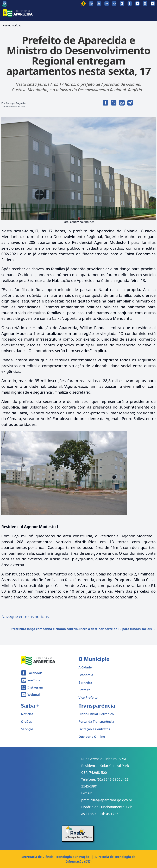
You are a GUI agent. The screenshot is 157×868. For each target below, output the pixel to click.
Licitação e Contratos (94, 729)
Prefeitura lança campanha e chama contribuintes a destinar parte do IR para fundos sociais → (83, 629)
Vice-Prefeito (88, 697)
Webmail (34, 695)
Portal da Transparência (96, 721)
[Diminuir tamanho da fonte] (107, 4)
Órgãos (27, 721)
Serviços (27, 729)
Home (6, 25)
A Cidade (85, 667)
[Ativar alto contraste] (122, 4)
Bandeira (85, 682)
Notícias (16, 25)
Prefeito (85, 690)
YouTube (34, 680)
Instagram (35, 687)
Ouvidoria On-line (92, 737)
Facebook (35, 673)
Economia (86, 675)
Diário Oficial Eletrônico (96, 714)
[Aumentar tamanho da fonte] (114, 4)
